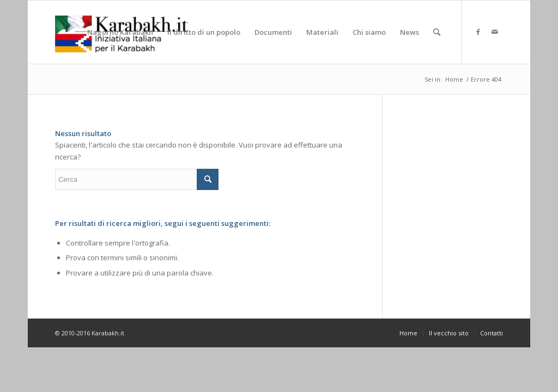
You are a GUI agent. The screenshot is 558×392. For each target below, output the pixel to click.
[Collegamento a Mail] (495, 32)
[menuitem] (120, 32)
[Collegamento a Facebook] (478, 32)
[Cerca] (437, 32)
